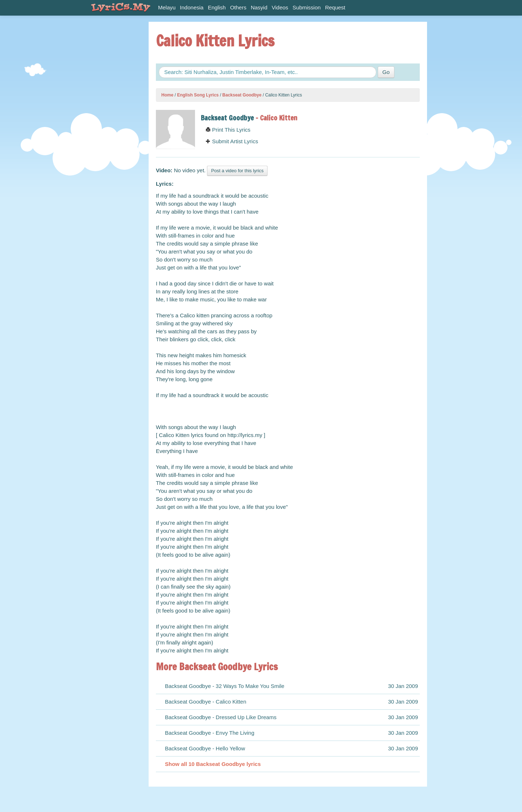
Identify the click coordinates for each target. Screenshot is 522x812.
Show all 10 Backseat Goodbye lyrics (213, 764)
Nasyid (259, 7)
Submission (307, 7)
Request (335, 7)
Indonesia (192, 7)
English (217, 7)
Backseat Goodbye (242, 95)
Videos (280, 7)
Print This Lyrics (228, 130)
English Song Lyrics (198, 95)
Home (167, 95)
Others (238, 7)
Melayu (167, 7)
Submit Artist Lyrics (232, 141)
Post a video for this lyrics (237, 171)
